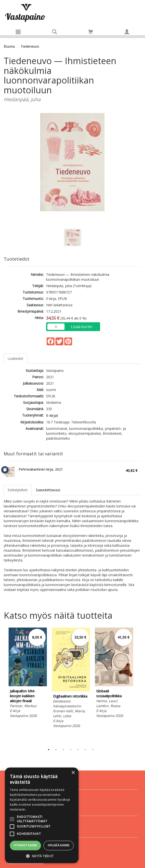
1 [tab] (49, 750)
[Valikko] (18, 32)
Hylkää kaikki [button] (59, 845)
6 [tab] (85, 750)
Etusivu (9, 46)
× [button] (73, 773)
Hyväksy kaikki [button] (25, 845)
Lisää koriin (82, 327)
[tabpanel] (28, 673)
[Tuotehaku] (54, 32)
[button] (42, 856)
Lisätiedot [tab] (15, 358)
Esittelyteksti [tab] (18, 490)
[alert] (42, 815)
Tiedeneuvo (30, 46)
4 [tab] (71, 750)
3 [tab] (63, 750)
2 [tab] (56, 750)
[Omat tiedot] (127, 32)
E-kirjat (52, 415)
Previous (2, 686)
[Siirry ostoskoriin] (91, 32)
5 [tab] (78, 750)
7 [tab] (93, 750)
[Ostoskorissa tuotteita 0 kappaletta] (91, 33)
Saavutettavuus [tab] (48, 490)
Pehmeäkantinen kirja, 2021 (41, 469)
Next (139, 686)
